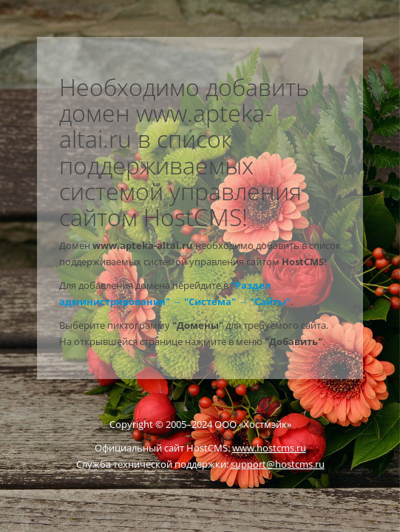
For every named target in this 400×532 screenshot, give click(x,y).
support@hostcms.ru (278, 464)
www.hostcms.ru (269, 448)
